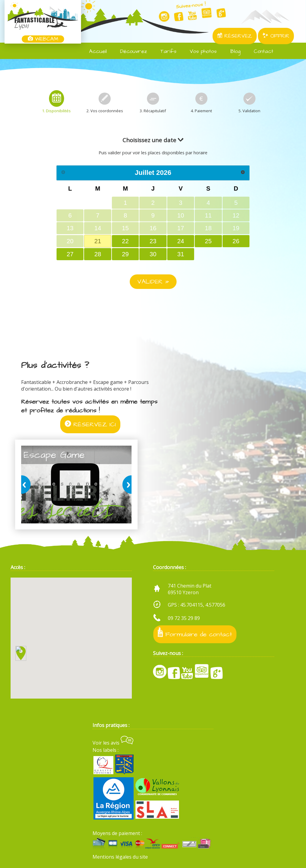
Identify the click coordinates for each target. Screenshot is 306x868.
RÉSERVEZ (235, 36)
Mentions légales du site (120, 857)
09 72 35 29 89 (184, 618)
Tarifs (165, 51)
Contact (260, 51)
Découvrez (130, 51)
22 (125, 241)
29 (125, 254)
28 (98, 254)
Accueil (94, 51)
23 (153, 241)
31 (181, 254)
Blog (231, 51)
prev (27, 485)
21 (98, 241)
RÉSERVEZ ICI (90, 424)
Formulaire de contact (195, 633)
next (126, 485)
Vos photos (199, 51)
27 (70, 254)
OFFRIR (276, 36)
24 (181, 241)
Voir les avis (113, 743)
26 (236, 241)
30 (153, 254)
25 (208, 241)
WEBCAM (43, 39)
